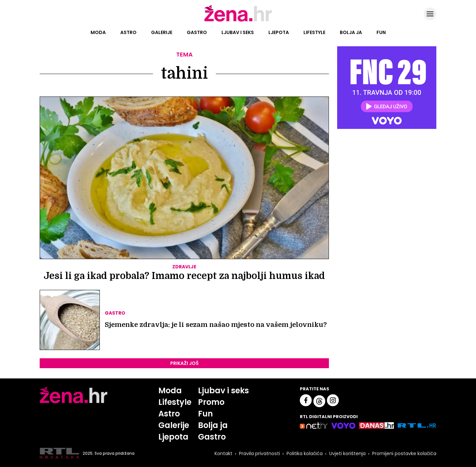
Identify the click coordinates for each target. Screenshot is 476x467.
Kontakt (223, 453)
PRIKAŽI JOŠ (184, 363)
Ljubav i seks (238, 32)
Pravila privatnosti (259, 453)
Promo (211, 402)
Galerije (162, 32)
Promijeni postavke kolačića (404, 453)
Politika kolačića (305, 453)
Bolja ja (351, 32)
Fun (381, 32)
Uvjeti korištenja (347, 453)
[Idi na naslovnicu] (238, 21)
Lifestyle (314, 32)
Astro (128, 32)
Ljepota (279, 32)
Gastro (197, 32)
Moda (98, 32)
